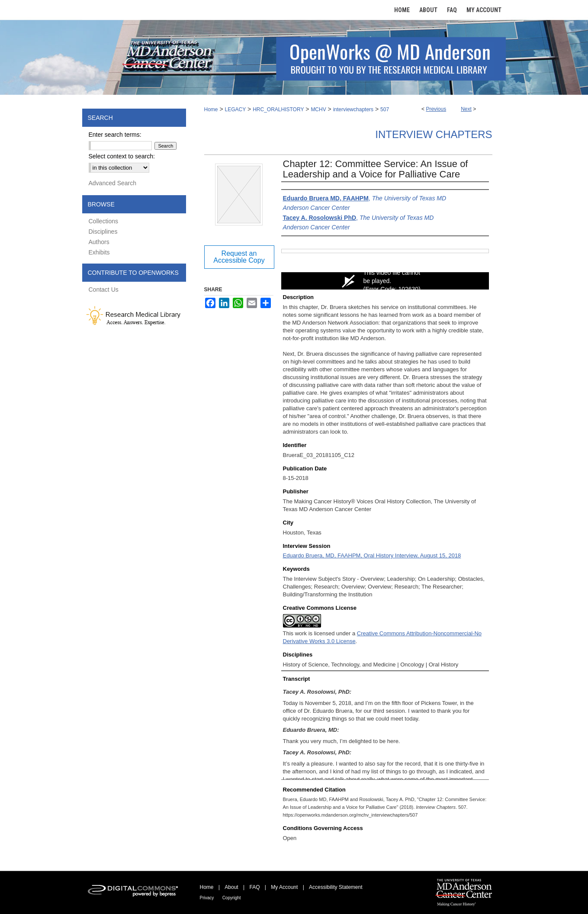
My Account (284, 887)
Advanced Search (113, 183)
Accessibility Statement (336, 887)
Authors (99, 242)
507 (385, 109)
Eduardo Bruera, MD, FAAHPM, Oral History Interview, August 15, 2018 (372, 555)
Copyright (232, 898)
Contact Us (104, 290)
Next (466, 109)
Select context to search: (122, 156)
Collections (103, 221)
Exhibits (99, 252)
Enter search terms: (115, 135)
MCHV (318, 109)
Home (211, 109)
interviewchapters (353, 109)
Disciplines (103, 232)
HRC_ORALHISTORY (278, 109)
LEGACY (235, 109)
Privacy (207, 898)
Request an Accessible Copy (239, 257)
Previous (436, 109)
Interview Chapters (434, 134)
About (231, 887)
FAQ (254, 887)
